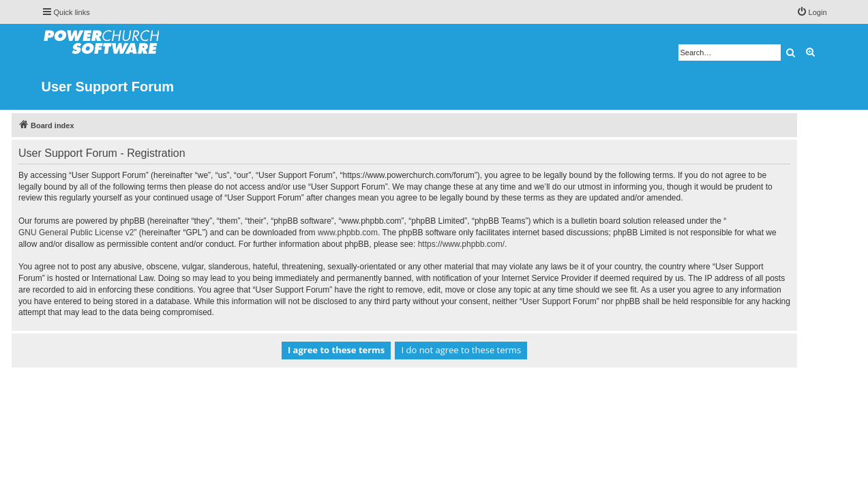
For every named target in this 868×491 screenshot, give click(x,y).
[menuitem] (812, 12)
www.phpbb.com (377, 233)
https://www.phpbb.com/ (491, 244)
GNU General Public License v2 (106, 233)
